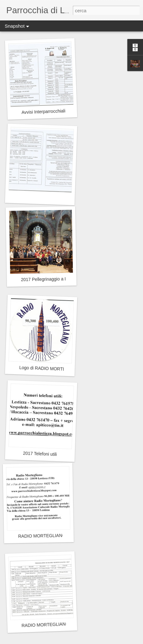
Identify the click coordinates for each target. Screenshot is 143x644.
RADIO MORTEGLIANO (42, 536)
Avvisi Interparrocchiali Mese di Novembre (62, 111)
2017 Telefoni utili (40, 454)
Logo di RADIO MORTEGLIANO (51, 369)
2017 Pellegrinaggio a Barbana (51, 279)
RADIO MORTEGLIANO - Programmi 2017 (63, 624)
